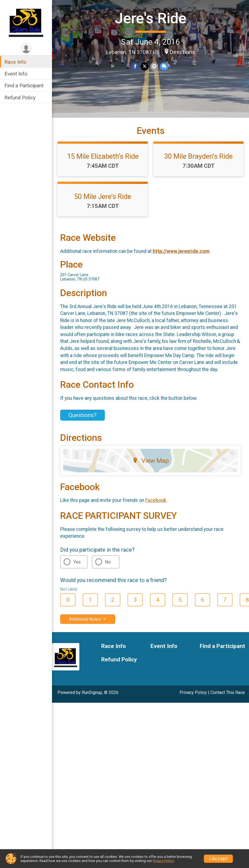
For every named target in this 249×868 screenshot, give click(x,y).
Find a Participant (222, 646)
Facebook (156, 500)
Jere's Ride (150, 18)
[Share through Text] (164, 66)
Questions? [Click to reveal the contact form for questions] (82, 415)
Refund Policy (119, 660)
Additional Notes (88, 619)
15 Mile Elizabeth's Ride (102, 156)
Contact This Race (228, 692)
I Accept (218, 859)
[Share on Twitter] (145, 66)
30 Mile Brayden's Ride (198, 156)
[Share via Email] (154, 66)
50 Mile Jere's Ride (103, 196)
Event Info (164, 646)
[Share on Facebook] (135, 66)
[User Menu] (26, 48)
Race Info (114, 646)
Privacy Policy (193, 692)
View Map (150, 461)
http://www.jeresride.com (181, 251)
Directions (182, 52)
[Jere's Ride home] (26, 21)
